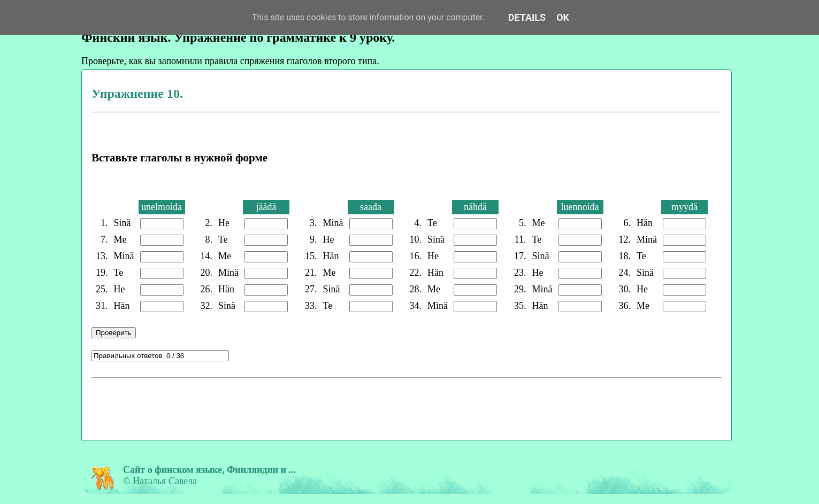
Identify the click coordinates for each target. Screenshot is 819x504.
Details (527, 17)
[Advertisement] (289, 407)
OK (563, 17)
